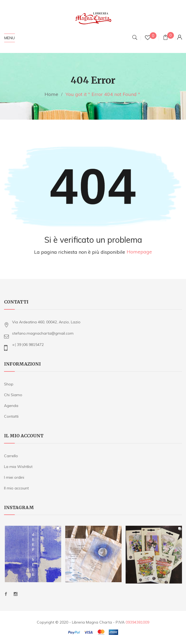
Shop (9, 384)
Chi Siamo (13, 395)
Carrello (11, 456)
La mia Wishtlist (18, 467)
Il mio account (16, 488)
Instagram (16, 594)
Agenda (11, 406)
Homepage (139, 252)
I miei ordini (14, 477)
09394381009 (137, 622)
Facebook (6, 594)
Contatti (11, 416)
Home (51, 94)
